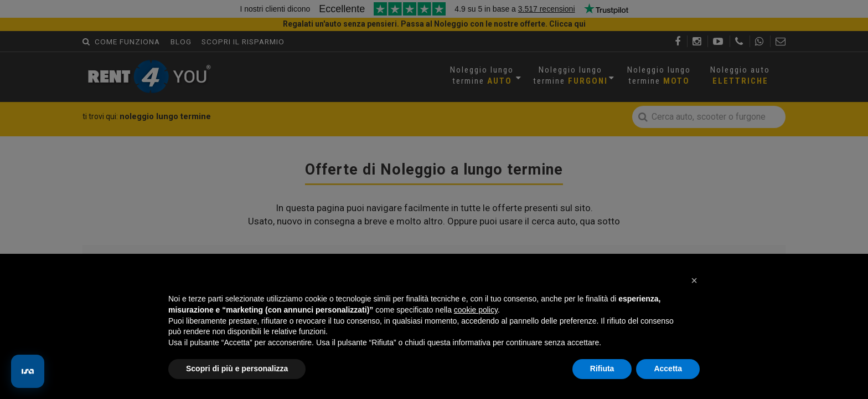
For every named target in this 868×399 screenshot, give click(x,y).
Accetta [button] (668, 369)
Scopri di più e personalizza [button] (237, 369)
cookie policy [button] (476, 310)
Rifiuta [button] (602, 369)
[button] (694, 280)
